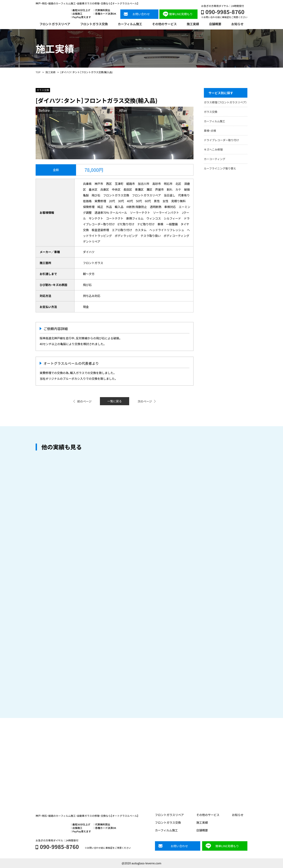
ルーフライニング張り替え (220, 168)
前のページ (84, 401)
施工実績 (50, 72)
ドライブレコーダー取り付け (221, 140)
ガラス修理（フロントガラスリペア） (225, 102)
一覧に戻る (114, 401)
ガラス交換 (211, 112)
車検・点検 (210, 131)
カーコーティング (215, 159)
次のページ (145, 401)
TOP (38, 72)
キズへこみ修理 (213, 149)
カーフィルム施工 (215, 121)
